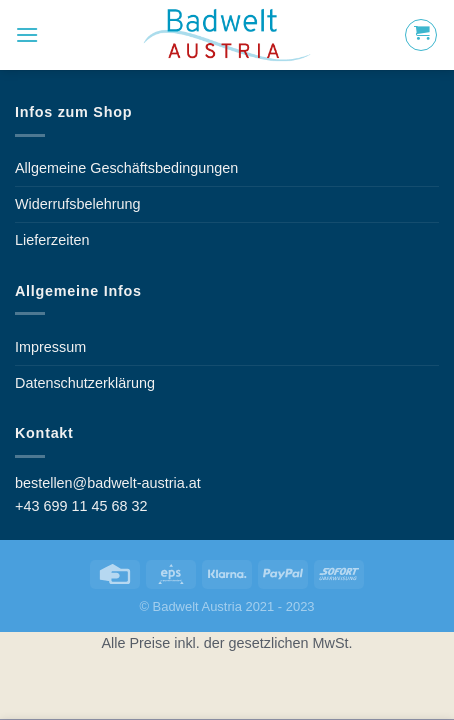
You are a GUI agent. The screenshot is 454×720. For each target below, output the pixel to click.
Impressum (50, 347)
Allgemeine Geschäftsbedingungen (126, 168)
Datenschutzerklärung (85, 383)
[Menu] (27, 34)
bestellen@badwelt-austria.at (108, 483)
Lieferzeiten (52, 240)
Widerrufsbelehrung (78, 204)
